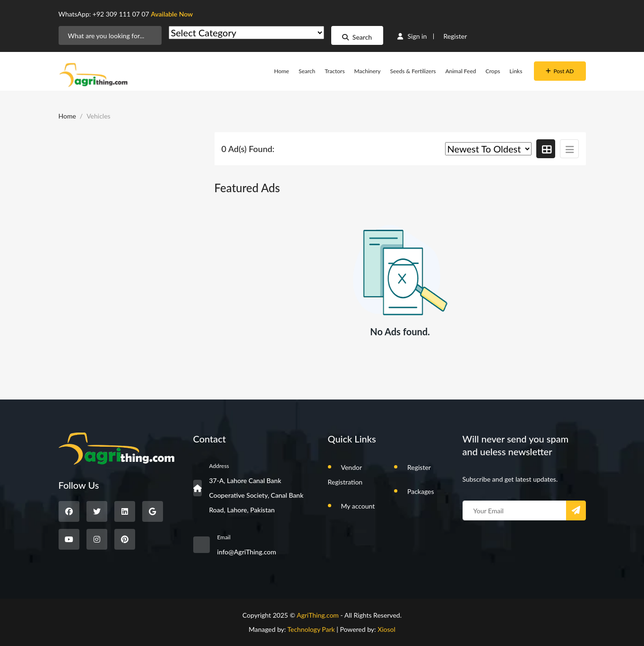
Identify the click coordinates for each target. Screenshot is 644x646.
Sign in (412, 36)
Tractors (335, 71)
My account (358, 506)
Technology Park (311, 629)
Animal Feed (460, 71)
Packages (421, 491)
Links (516, 71)
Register (455, 36)
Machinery (368, 71)
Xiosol (386, 629)
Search (357, 37)
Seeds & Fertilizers (413, 71)
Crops (493, 71)
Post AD (560, 71)
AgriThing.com (318, 615)
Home (282, 71)
